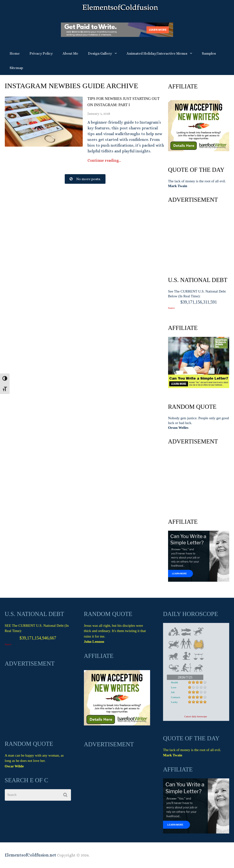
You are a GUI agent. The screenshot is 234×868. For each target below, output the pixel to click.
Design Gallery (100, 53)
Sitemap (16, 68)
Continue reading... (104, 161)
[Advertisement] (199, 239)
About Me (70, 53)
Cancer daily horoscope (196, 716)
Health (174, 682)
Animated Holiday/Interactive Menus (157, 53)
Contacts (176, 697)
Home (15, 53)
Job (173, 692)
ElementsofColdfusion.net (30, 855)
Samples (209, 53)
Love (174, 687)
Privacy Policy (41, 53)
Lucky (174, 702)
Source (171, 308)
